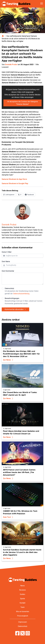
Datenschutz (24, 291)
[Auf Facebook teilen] (29, 195)
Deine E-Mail (7, 252)
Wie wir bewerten (23, 612)
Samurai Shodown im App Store (14, 179)
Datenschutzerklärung (21, 294)
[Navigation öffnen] (42, 3)
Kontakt (22, 603)
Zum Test (8, 517)
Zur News (8, 360)
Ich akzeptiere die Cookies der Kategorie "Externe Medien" (22, 103)
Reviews (22, 590)
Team (23, 607)
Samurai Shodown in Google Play (15, 183)
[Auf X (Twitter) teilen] (20, 195)
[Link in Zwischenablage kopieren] (9, 195)
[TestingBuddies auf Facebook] (17, 633)
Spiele (22, 599)
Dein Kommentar (8, 271)
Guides (22, 594)
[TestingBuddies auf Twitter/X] (23, 633)
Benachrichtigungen (24, 301)
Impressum (23, 622)
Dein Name (6, 261)
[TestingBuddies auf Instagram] (28, 633)
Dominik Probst (11, 64)
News (22, 586)
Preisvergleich (23, 616)
